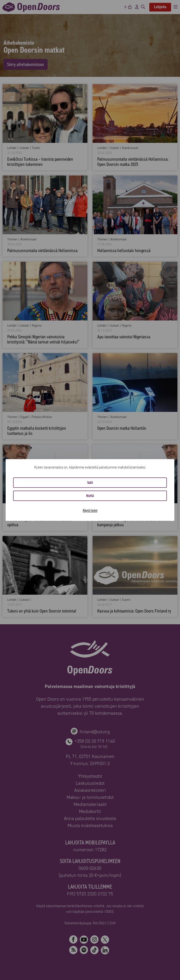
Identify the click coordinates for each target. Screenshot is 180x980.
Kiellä (90, 496)
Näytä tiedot (90, 510)
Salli (90, 483)
